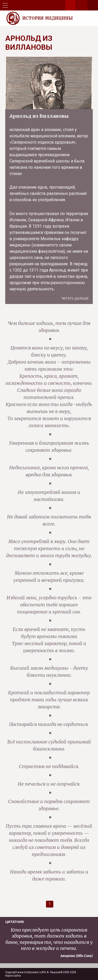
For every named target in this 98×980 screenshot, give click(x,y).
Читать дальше (75, 298)
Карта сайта (13, 976)
